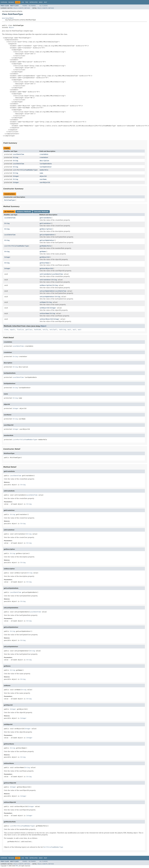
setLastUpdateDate (47, 291)
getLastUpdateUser (47, 240)
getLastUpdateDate (47, 235)
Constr (21, 8)
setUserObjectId (46, 319)
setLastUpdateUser (47, 297)
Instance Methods (24, 212)
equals (13, 330)
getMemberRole (45, 246)
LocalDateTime (18, 154)
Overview (4, 2)
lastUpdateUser (46, 167)
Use (23, 2)
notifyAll (53, 330)
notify (45, 330)
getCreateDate (45, 218)
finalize (20, 330)
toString (62, 330)
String (15, 157)
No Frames (32, 6)
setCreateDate (45, 274)
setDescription (46, 285)
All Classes (44, 6)
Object (11, 27)
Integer (16, 176)
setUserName (44, 313)
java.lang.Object (8, 18)
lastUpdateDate (46, 164)
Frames (25, 6)
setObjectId (44, 308)
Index (41, 2)
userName (43, 179)
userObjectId (45, 182)
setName (43, 302)
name (41, 173)
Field (15, 8)
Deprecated (34, 2)
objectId (43, 176)
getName (43, 252)
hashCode (37, 330)
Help (45, 2)
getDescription (46, 229)
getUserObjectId (46, 268)
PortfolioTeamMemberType (27, 170)
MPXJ (17, 866)
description (44, 161)
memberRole (44, 170)
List (15, 170)
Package (11, 2)
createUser (44, 157)
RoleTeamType (9, 200)
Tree (27, 2)
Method (27, 8)
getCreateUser (45, 223)
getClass (29, 330)
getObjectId (44, 257)
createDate (44, 154)
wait (69, 330)
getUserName (44, 263)
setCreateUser (45, 280)
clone (6, 330)
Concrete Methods (41, 212)
